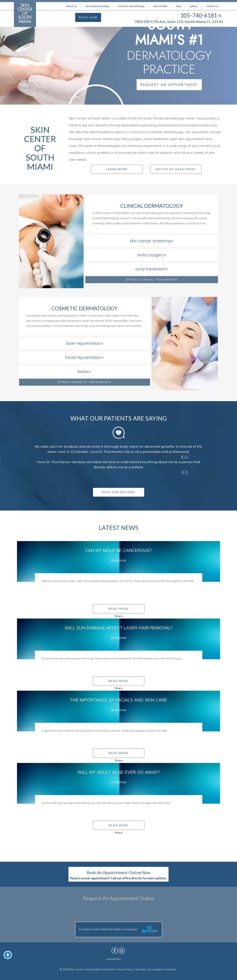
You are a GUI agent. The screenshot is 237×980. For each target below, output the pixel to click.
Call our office (121, 878)
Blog (178, 6)
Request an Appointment (169, 85)
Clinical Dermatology (97, 6)
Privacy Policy (125, 969)
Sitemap (140, 969)
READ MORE (119, 609)
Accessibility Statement (162, 969)
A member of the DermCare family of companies (119, 929)
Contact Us (213, 6)
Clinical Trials (160, 6)
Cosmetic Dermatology (131, 6)
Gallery (194, 6)
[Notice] (157, 169)
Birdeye (126, 959)
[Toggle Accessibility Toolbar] (8, 955)
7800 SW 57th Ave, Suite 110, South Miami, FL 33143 (179, 22)
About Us (71, 6)
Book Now (88, 17)
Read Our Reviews (118, 492)
